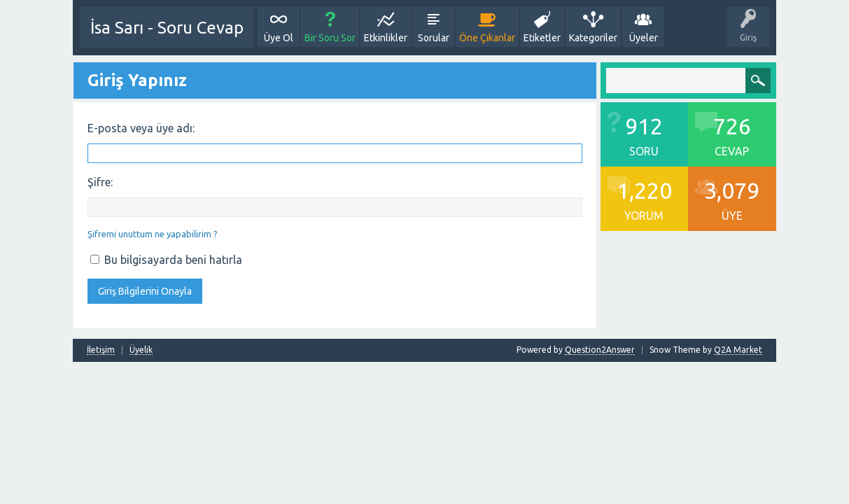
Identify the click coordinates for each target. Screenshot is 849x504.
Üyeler (644, 38)
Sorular (434, 38)
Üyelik (141, 350)
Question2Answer (600, 350)
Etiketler (542, 38)
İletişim (101, 350)
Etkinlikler (386, 38)
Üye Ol (279, 38)
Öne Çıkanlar (487, 38)
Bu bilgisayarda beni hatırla (166, 260)
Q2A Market (738, 350)
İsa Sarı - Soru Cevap (167, 28)
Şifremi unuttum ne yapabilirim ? (153, 234)
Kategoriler (593, 38)
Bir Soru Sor (330, 38)
